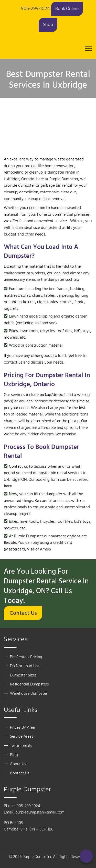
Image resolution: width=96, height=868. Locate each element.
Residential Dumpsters (29, 684)
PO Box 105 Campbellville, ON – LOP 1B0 (29, 826)
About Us (18, 764)
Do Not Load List (25, 666)
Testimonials (21, 746)
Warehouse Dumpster (29, 694)
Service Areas (22, 737)
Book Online (67, 9)
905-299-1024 (35, 9)
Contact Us (23, 613)
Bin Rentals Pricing (26, 657)
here (8, 486)
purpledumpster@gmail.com (40, 812)
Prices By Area (22, 728)
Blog (14, 755)
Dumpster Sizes (23, 675)
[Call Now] (86, 856)
